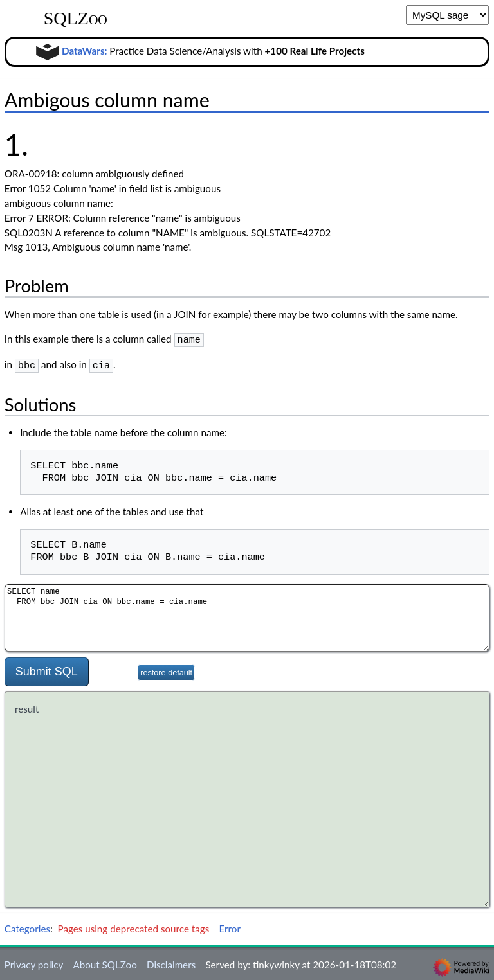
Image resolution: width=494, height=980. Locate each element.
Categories (27, 926)
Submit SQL (47, 669)
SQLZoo (76, 19)
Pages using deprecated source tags (134, 926)
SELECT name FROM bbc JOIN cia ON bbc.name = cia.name (247, 615)
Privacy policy (34, 962)
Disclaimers (171, 962)
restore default (166, 670)
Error (229, 926)
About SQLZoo (105, 962)
